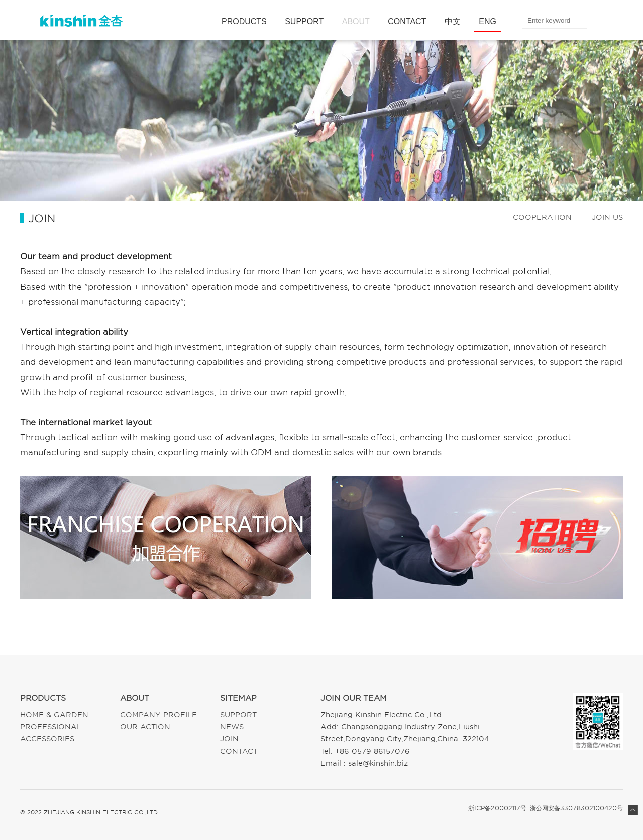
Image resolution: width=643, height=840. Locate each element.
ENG (488, 21)
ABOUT (356, 21)
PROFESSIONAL (51, 727)
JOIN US (607, 217)
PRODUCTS (244, 21)
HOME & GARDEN (54, 715)
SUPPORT (304, 21)
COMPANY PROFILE (158, 715)
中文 (453, 21)
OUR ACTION (145, 727)
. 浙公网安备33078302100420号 (575, 808)
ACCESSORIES (47, 739)
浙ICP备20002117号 (497, 808)
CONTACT (407, 21)
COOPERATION (542, 217)
